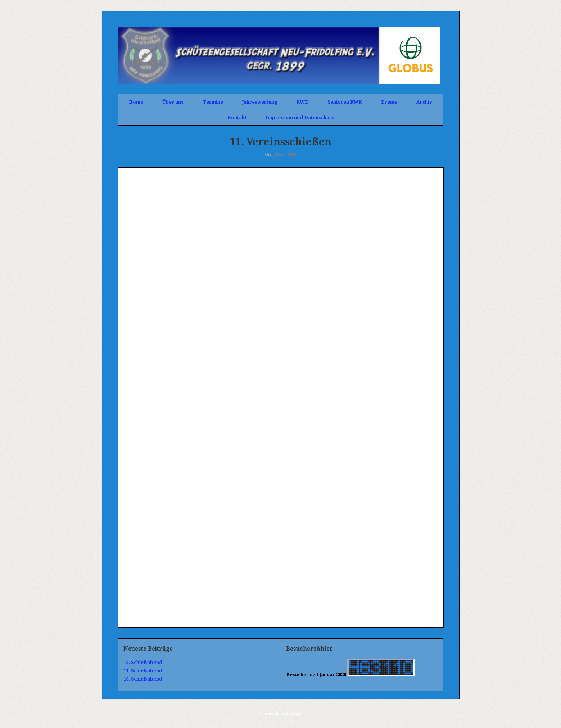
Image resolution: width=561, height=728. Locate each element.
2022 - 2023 (286, 154)
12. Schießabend (143, 662)
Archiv (424, 102)
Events (389, 102)
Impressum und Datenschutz (300, 117)
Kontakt (237, 117)
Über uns (173, 102)
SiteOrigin (291, 713)
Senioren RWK (345, 102)
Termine (213, 102)
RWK (302, 102)
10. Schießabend (143, 679)
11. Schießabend (143, 671)
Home (136, 102)
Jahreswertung (260, 102)
